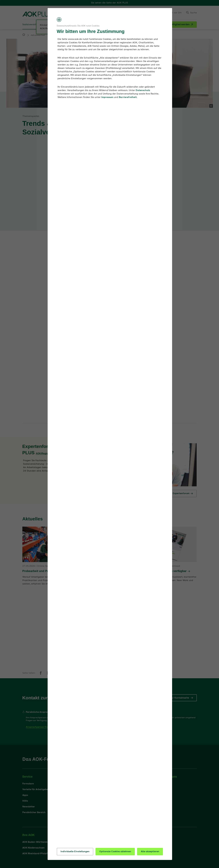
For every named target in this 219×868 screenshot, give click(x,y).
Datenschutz (143, 90)
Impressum (107, 97)
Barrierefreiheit (128, 97)
